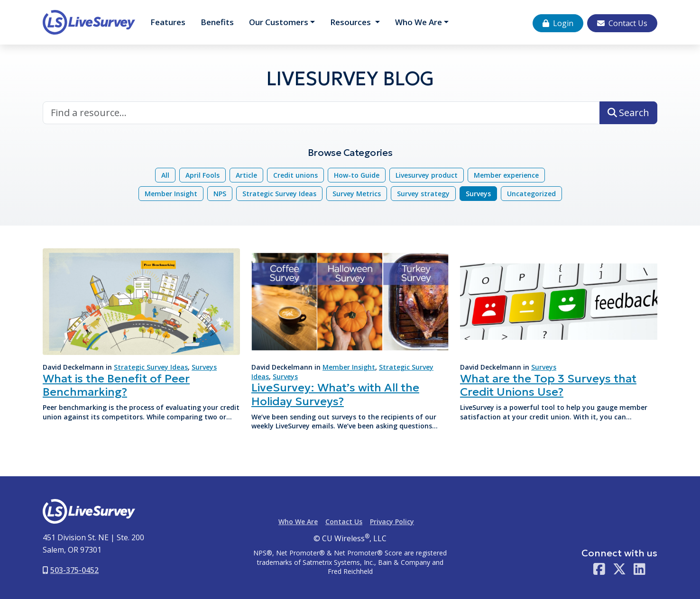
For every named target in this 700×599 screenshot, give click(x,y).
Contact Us (622, 23)
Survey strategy (423, 194)
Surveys (478, 194)
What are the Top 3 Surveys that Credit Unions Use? (548, 386)
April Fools (203, 175)
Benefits (217, 22)
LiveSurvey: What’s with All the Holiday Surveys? (335, 395)
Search (628, 113)
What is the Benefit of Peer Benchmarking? (116, 386)
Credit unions (295, 175)
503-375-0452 (71, 570)
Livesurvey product (427, 175)
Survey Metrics (357, 194)
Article (246, 175)
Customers (279, 22)
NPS (220, 194)
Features (168, 22)
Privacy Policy (392, 522)
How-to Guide (357, 175)
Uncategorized (531, 194)
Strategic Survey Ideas (279, 194)
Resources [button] (351, 22)
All (165, 175)
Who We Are (419, 22)
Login (558, 23)
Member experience (506, 175)
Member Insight (171, 194)
